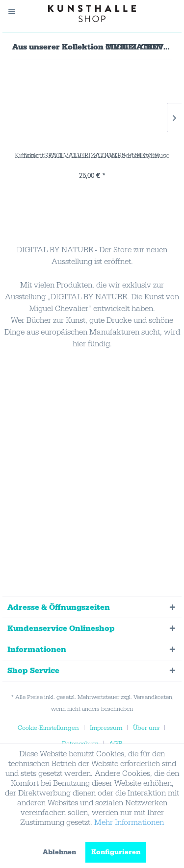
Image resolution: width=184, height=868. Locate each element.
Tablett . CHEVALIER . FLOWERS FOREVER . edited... (92, 156)
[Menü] (17, 12)
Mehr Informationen (129, 822)
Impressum (106, 728)
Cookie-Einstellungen (48, 728)
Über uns (146, 728)
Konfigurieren (116, 852)
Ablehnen (59, 852)
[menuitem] (17, 12)
